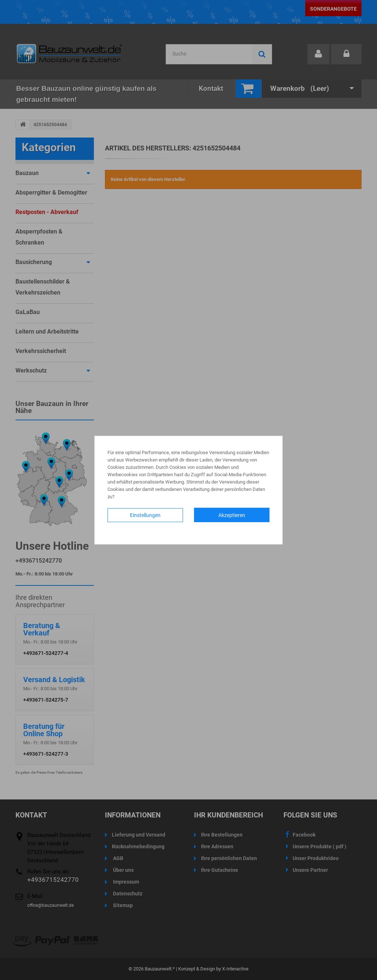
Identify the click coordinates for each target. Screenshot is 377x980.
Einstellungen (145, 515)
